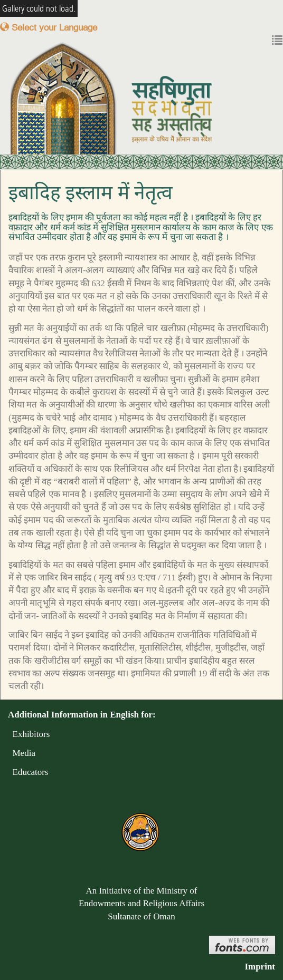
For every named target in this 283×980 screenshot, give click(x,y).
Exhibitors (29, 734)
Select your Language (49, 27)
